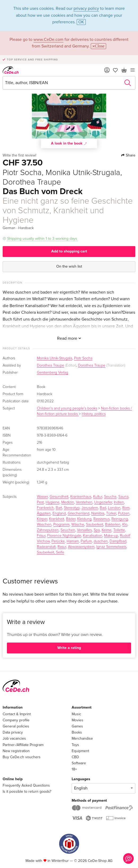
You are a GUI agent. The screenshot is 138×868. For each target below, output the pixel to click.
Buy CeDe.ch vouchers (22, 757)
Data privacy (13, 732)
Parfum (86, 541)
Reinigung (120, 519)
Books (77, 732)
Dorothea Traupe (51, 365)
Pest (40, 502)
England (59, 513)
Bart (59, 508)
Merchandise (82, 738)
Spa (97, 530)
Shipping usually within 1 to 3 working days (42, 239)
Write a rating (69, 648)
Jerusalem (90, 508)
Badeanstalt (46, 547)
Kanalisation (93, 536)
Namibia (98, 513)
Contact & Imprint (17, 714)
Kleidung (84, 519)
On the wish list (69, 266)
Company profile (16, 720)
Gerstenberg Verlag (53, 373)
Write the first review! (20, 155)
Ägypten (44, 513)
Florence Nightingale (64, 536)
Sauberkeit (95, 525)
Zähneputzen (48, 530)
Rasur (62, 547)
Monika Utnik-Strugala (55, 358)
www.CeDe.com (48, 40)
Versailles (84, 530)
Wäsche (78, 525)
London (114, 508)
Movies (77, 720)
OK (81, 22)
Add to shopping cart (69, 251)
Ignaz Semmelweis (111, 547)
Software (79, 763)
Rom (126, 508)
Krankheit (57, 519)
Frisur (41, 536)
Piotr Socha (83, 358)
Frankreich (45, 508)
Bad (103, 508)
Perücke (58, 541)
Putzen (124, 513)
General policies (16, 726)
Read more (69, 338)
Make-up (111, 536)
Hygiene (53, 502)
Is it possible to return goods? (27, 791)
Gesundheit (59, 497)
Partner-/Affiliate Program (23, 745)
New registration (16, 751)
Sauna (123, 497)
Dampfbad (118, 541)
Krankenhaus (81, 497)
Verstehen (84, 502)
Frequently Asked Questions (26, 785)
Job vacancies (14, 738)
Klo (125, 525)
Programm (61, 525)
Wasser (42, 497)
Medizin (68, 502)
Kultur (98, 497)
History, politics (94, 414)
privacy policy (86, 8)
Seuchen (68, 530)
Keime (107, 530)
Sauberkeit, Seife (51, 552)
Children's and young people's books (67, 408)
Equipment (80, 751)
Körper (42, 519)
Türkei (111, 513)
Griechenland (79, 513)
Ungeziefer (103, 502)
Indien (119, 502)
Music (76, 714)
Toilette (119, 530)
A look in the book (69, 143)
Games (77, 726)
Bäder (71, 519)
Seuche (110, 497)
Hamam (73, 541)
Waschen (44, 525)
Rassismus (102, 519)
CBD (75, 757)
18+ (74, 769)
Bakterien (113, 525)
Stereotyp (72, 508)
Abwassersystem (81, 547)
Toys (75, 745)
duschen (101, 541)
